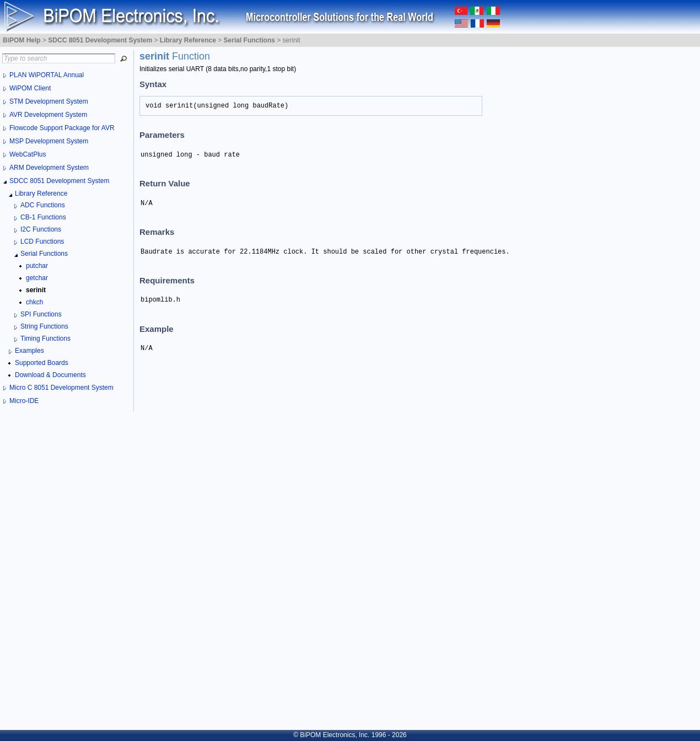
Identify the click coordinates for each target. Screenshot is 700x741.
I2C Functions (41, 229)
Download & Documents (50, 375)
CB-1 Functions (43, 217)
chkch (34, 302)
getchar (37, 278)
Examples (29, 351)
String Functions (44, 326)
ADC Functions (43, 205)
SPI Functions (41, 314)
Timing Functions (45, 339)
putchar (37, 266)
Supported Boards (42, 363)
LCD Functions (42, 241)
